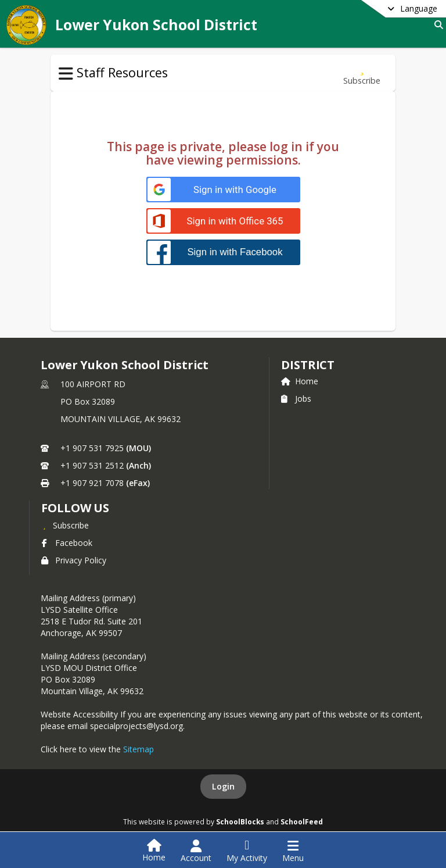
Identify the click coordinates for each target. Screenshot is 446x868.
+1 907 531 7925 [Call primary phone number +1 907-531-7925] (92, 448)
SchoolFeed (302, 821)
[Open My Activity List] (247, 851)
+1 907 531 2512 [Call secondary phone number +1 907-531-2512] (92, 465)
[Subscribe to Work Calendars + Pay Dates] (362, 73)
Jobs (296, 399)
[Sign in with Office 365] (223, 221)
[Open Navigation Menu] (293, 851)
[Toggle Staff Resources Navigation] (66, 74)
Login (223, 786)
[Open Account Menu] (196, 851)
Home (300, 381)
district (308, 365)
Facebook (67, 543)
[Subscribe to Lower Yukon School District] (65, 525)
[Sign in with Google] (223, 190)
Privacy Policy (74, 560)
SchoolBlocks (240, 821)
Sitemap (139, 749)
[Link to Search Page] (436, 25)
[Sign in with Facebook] (223, 252)
